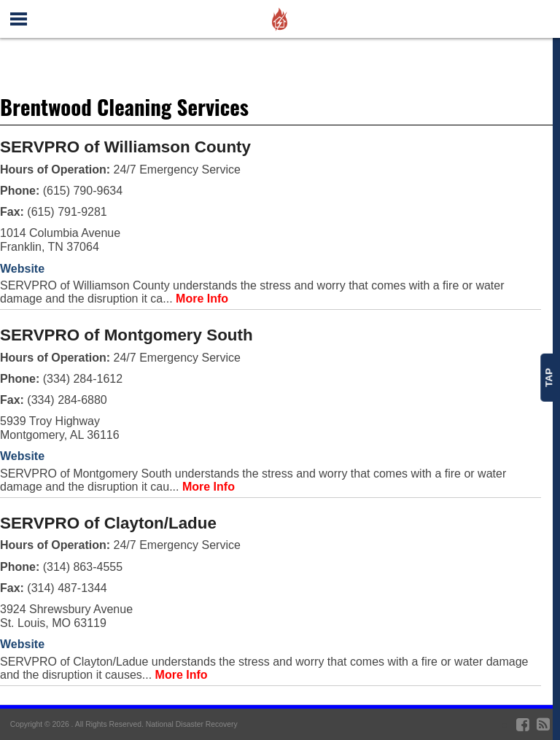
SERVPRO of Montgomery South (127, 335)
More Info (202, 299)
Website (22, 269)
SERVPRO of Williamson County (125, 147)
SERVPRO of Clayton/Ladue (108, 523)
